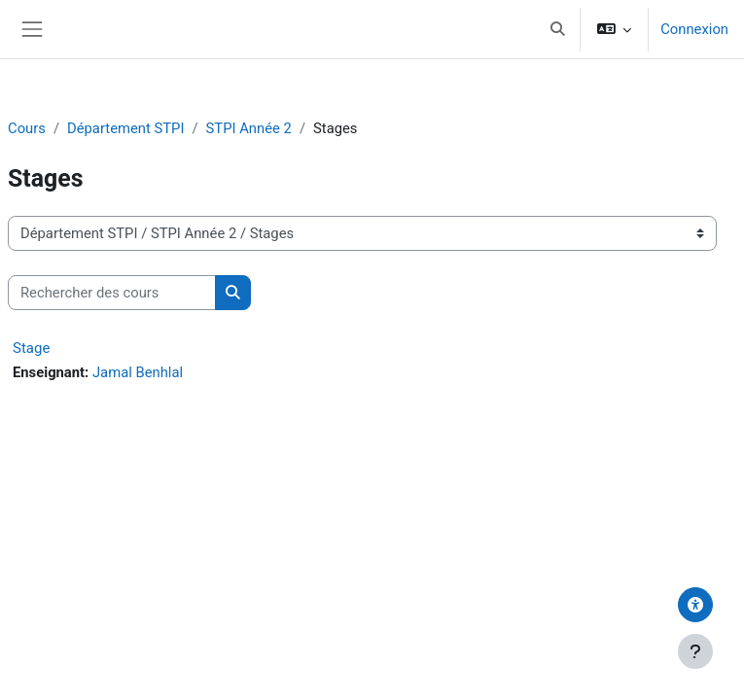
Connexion (694, 29)
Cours (27, 128)
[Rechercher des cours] (112, 293)
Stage (31, 348)
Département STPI (125, 128)
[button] (558, 29)
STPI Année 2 (249, 128)
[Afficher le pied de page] (695, 651)
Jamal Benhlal (138, 372)
